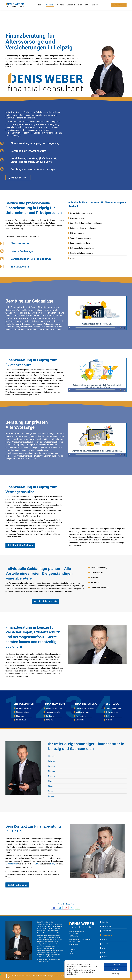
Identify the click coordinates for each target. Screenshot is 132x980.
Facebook (73, 949)
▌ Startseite (104, 922)
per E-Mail (36, 864)
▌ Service (103, 939)
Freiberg (51, 776)
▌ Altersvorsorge (106, 926)
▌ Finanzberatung (106, 935)
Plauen (51, 781)
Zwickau (51, 796)
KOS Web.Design (62, 976)
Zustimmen (116, 965)
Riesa (50, 786)
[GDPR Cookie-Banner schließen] (128, 962)
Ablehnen (116, 969)
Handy (53, 864)
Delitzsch (52, 761)
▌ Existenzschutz (106, 931)
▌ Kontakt (103, 957)
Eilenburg (52, 771)
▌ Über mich (104, 944)
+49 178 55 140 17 (12, 2)
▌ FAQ (103, 953)
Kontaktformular (12, 864)
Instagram (73, 947)
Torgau (51, 791)
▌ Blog (103, 948)
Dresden (51, 766)
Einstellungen (76, 970)
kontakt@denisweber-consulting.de (35, 2)
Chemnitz (52, 756)
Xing (71, 951)
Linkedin (72, 953)
